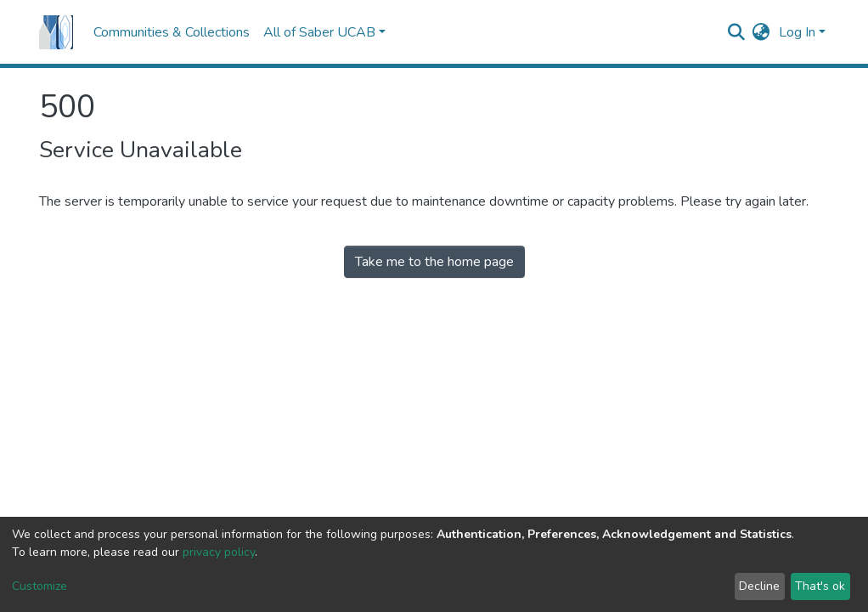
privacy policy (219, 552)
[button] (761, 32)
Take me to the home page (434, 262)
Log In (797, 32)
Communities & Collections (172, 32)
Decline (759, 586)
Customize (39, 586)
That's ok (820, 586)
